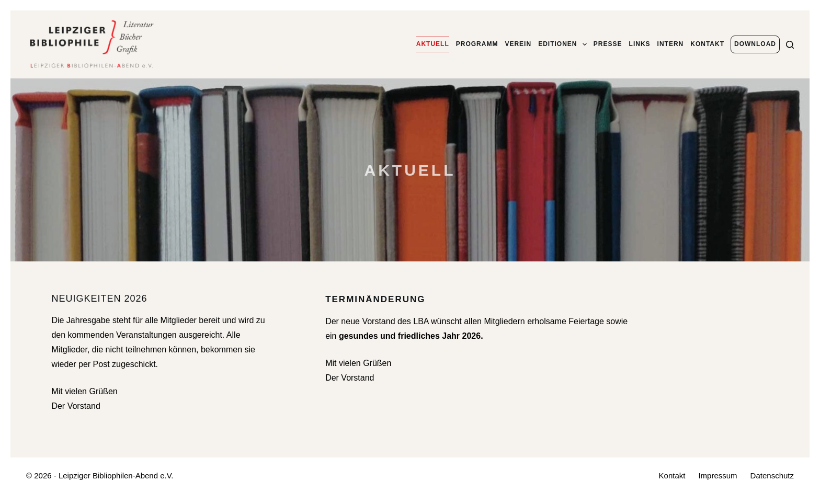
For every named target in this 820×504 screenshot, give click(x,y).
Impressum (717, 476)
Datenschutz (772, 476)
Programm (477, 44)
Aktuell (433, 44)
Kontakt (707, 44)
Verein (518, 44)
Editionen (562, 44)
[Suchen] (790, 45)
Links (640, 44)
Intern (671, 44)
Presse (608, 44)
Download (755, 44)
